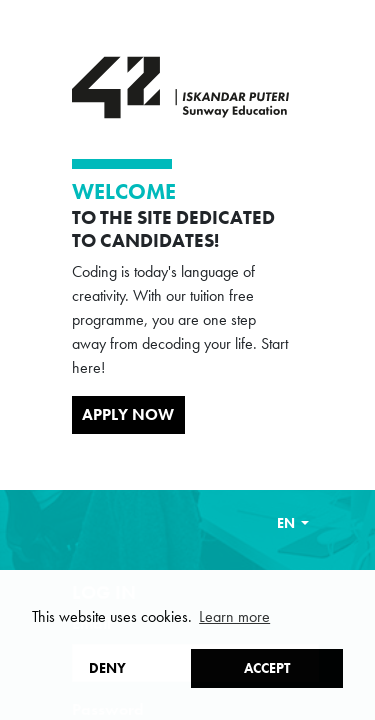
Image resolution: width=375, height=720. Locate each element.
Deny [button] (107, 668)
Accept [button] (267, 668)
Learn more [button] (234, 616)
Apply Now (128, 414)
